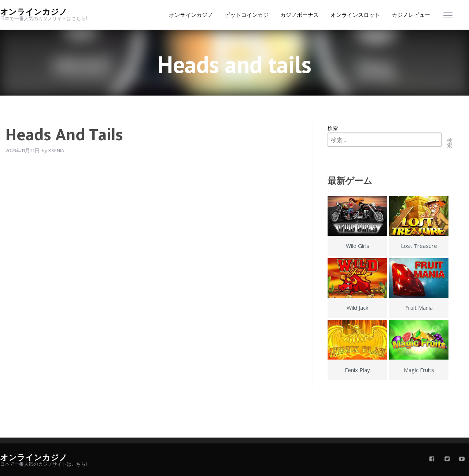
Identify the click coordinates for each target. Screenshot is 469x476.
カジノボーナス (300, 15)
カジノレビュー (411, 15)
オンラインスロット (355, 15)
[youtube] (462, 460)
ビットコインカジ (247, 15)
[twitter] (447, 460)
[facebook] (432, 460)
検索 (333, 128)
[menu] (448, 17)
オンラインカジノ (34, 12)
